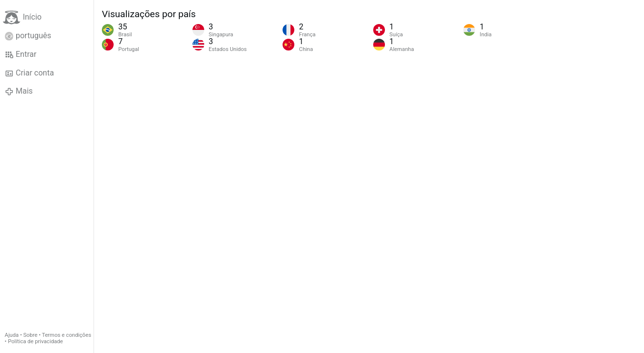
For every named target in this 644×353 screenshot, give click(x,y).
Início (22, 17)
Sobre (30, 335)
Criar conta (29, 73)
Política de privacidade (35, 341)
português (28, 36)
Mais (19, 91)
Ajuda (12, 335)
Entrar (21, 54)
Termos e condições (67, 335)
